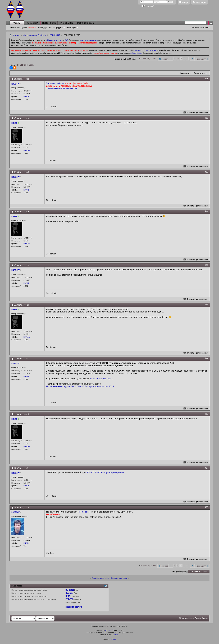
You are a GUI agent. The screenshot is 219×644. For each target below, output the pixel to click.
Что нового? (32, 23)
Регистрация (200, 2)
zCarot (114, 639)
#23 (206, 172)
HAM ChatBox (66, 23)
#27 (206, 358)
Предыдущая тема (100, 578)
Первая (163, 59)
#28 (206, 414)
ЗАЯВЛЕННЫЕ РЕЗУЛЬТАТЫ (61, 88)
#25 (206, 265)
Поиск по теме (200, 73)
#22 (206, 118)
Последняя (202, 59)
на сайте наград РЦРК (101, 379)
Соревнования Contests (34, 35)
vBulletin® (109, 630)
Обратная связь (186, 618)
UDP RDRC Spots (86, 23)
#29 (206, 468)
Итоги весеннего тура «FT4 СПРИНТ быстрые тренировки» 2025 (80, 386)
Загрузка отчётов (55, 83)
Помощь (184, 2)
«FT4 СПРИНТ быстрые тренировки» (105, 472)
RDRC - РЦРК (49, 23)
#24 (206, 211)
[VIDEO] (69, 599)
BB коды (70, 590)
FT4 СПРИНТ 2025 (25, 65)
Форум (17, 23)
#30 (206, 507)
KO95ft (26, 97)
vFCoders (115, 635)
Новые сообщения (19, 28)
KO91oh (27, 150)
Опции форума (56, 28)
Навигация (71, 28)
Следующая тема (119, 578)
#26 (206, 305)
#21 (206, 79)
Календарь (43, 28)
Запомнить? (148, 6)
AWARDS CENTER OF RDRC (145, 50)
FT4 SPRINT (55, 35)
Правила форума (74, 607)
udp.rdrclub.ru (136, 53)
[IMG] (68, 596)
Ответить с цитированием (196, 113)
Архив (198, 618)
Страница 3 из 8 (149, 59)
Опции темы (185, 73)
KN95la (26, 543)
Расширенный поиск (200, 27)
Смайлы (70, 593)
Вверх (206, 572)
